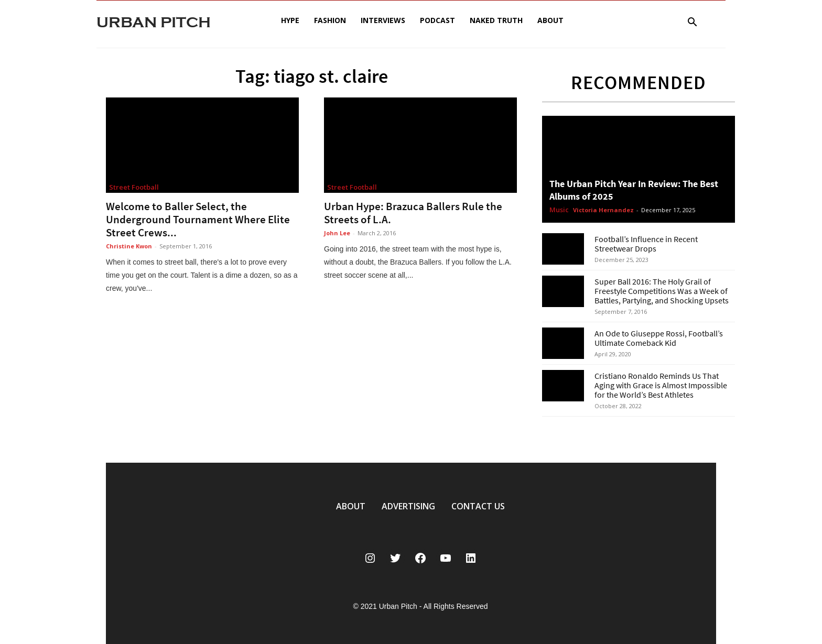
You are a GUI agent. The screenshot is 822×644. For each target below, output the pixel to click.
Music (559, 210)
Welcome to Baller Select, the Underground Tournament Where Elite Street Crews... (198, 219)
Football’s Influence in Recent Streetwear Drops (646, 244)
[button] (692, 23)
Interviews (383, 20)
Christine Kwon (129, 246)
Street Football (134, 187)
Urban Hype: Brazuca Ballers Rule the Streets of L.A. (413, 213)
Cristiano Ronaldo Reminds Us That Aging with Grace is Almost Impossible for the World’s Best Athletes (661, 385)
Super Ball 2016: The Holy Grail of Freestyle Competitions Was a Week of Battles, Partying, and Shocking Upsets (662, 291)
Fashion (330, 20)
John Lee (337, 233)
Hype (290, 20)
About (550, 20)
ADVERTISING (408, 506)
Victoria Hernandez (603, 210)
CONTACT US (478, 506)
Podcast (437, 20)
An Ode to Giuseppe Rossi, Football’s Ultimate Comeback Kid (659, 338)
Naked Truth (496, 20)
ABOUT (351, 506)
